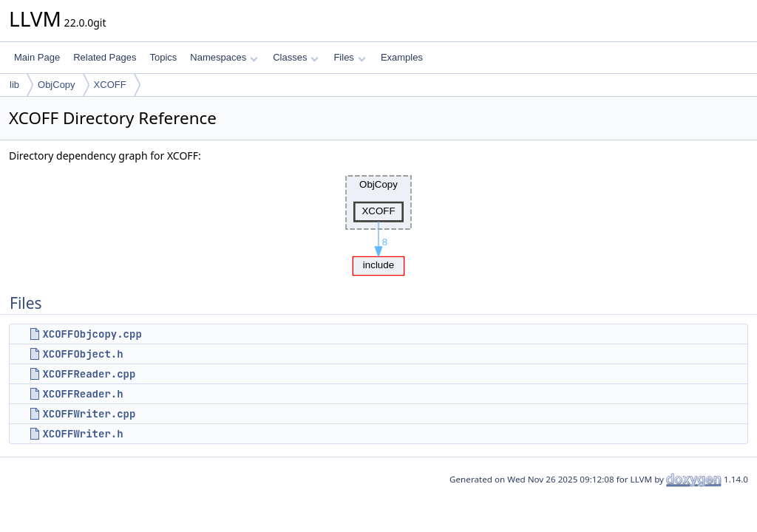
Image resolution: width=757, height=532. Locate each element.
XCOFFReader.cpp (89, 374)
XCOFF (110, 85)
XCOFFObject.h (82, 354)
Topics (163, 57)
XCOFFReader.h (82, 394)
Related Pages (105, 57)
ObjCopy (57, 85)
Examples (402, 57)
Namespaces (224, 57)
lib (14, 85)
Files (349, 57)
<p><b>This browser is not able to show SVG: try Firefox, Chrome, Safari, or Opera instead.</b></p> (378, 222)
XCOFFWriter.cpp (89, 414)
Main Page (37, 57)
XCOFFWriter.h (82, 434)
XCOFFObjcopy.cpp (92, 334)
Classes (296, 57)
